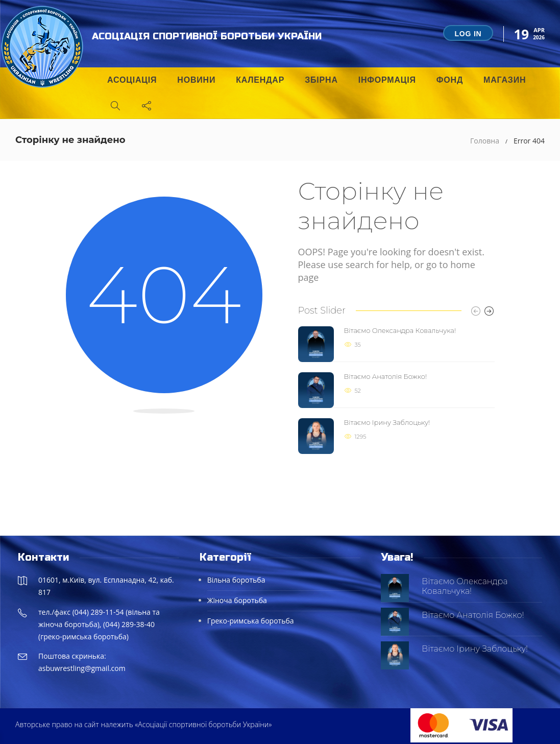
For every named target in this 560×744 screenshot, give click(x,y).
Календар (260, 80)
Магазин (505, 80)
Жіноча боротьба (237, 600)
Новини (196, 80)
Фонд (450, 80)
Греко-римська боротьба (251, 621)
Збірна (321, 80)
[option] (396, 390)
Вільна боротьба (236, 580)
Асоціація (132, 80)
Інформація (387, 80)
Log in (468, 34)
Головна (485, 141)
